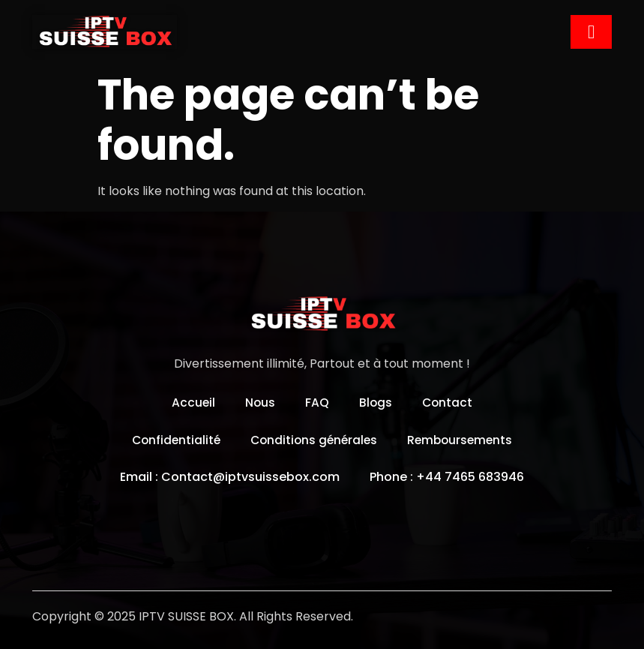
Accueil (192, 403)
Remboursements (464, 439)
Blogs (376, 403)
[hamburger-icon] (591, 32)
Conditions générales (314, 439)
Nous (260, 403)
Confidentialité (172, 439)
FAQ (317, 403)
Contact (449, 403)
